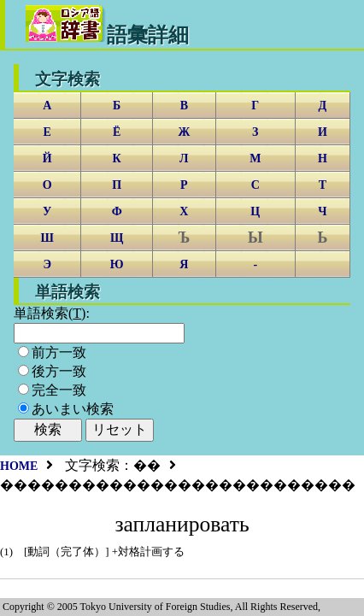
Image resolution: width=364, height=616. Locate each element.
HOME (19, 466)
